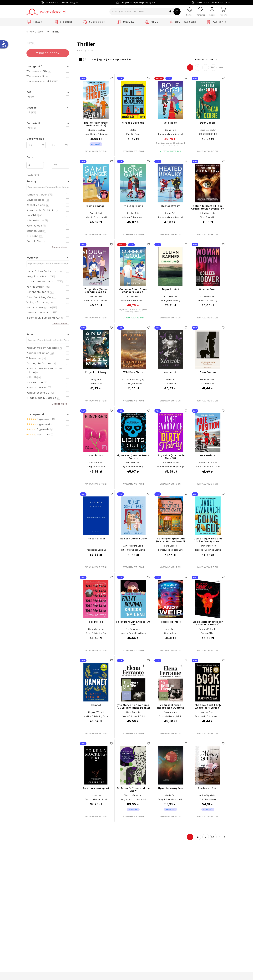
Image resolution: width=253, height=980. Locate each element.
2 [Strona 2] (191, 69)
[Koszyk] (223, 12)
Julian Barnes (171, 298)
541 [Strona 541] (206, 69)
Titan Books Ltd (208, 219)
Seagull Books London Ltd (133, 801)
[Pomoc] (189, 12)
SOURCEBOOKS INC (208, 136)
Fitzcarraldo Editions (96, 552)
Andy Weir (96, 381)
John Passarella (208, 215)
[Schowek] (201, 12)
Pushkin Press (133, 136)
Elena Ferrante (133, 714)
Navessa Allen (133, 464)
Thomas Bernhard (133, 797)
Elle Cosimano (133, 631)
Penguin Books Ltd (96, 468)
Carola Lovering (96, 631)
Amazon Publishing (208, 302)
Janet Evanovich (170, 464)
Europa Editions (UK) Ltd (133, 718)
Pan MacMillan (208, 635)
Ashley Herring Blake (133, 548)
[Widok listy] (83, 59)
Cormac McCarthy (208, 631)
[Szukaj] (177, 12)
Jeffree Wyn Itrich (208, 797)
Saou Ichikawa (96, 464)
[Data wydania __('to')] (60, 145)
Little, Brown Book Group (133, 552)
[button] (170, 12)
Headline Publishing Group (170, 468)
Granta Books (208, 385)
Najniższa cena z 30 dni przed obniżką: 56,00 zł (170, 146)
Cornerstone (96, 385)
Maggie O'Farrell (96, 714)
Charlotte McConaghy (133, 381)
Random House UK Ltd (96, 801)
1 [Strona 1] (183, 69)
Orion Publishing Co (96, 635)
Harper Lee (96, 797)
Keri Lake (171, 381)
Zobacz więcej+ (61, 247)
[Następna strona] (219, 69)
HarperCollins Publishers (96, 136)
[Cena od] (35, 165)
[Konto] (212, 12)
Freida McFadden (208, 132)
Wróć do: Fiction (48, 53)
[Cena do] (60, 165)
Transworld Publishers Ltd (208, 718)
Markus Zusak (208, 714)
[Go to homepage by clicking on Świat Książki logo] (46, 12)
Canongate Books (133, 385)
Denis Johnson (208, 381)
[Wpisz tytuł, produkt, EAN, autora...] (145, 12)
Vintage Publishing (170, 302)
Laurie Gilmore (171, 548)
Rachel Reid (170, 132)
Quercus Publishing (133, 468)
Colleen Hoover (208, 298)
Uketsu (133, 132)
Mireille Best (171, 797)
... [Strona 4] (199, 69)
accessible (4, 44)
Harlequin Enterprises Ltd (170, 136)
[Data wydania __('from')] (36, 145)
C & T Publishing (208, 801)
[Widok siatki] (79, 59)
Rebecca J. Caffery (96, 132)
